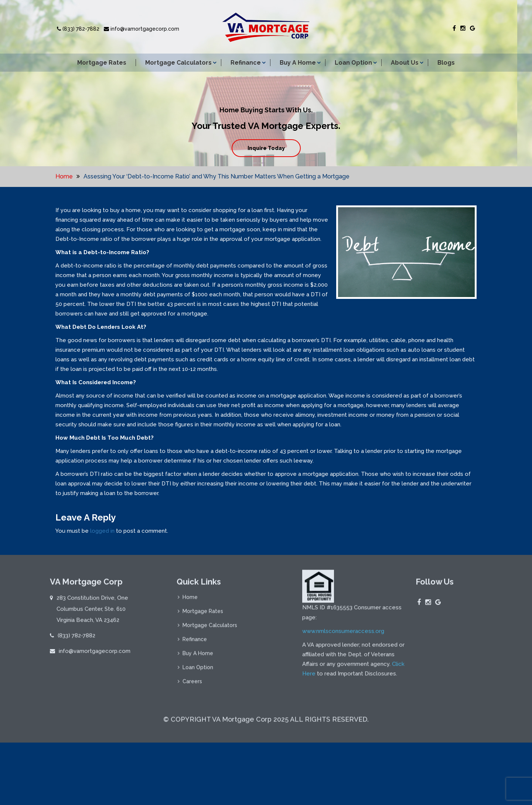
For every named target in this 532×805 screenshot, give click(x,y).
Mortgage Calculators (178, 63)
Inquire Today (266, 148)
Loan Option (353, 63)
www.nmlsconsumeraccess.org (343, 634)
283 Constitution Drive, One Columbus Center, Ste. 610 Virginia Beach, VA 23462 (92, 611)
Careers (192, 684)
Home (64, 176)
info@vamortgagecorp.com (141, 29)
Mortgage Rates (102, 63)
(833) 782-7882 (78, 29)
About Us (405, 63)
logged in (102, 531)
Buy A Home (298, 63)
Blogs (446, 63)
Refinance (246, 63)
